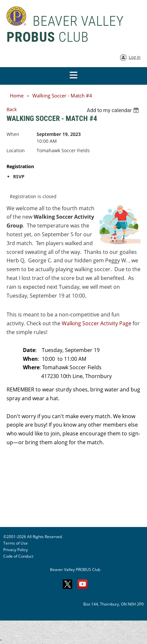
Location (16, 150)
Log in (135, 57)
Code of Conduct (18, 556)
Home (17, 95)
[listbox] (114, 110)
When (13, 134)
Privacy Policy (16, 550)
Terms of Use (16, 543)
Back (12, 109)
